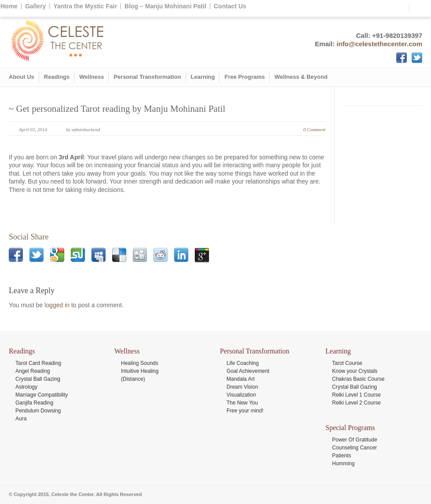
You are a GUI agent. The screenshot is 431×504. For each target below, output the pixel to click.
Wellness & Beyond (301, 77)
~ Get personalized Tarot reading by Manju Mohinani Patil (117, 109)
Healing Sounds (140, 363)
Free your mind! (245, 411)
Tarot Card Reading (38, 363)
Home (9, 6)
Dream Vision (242, 387)
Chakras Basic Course (358, 379)
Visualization (241, 395)
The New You (242, 403)
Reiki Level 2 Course (356, 403)
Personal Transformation (147, 77)
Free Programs (245, 77)
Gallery (35, 6)
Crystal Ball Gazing (38, 379)
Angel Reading (33, 371)
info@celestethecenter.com (379, 44)
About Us (22, 77)
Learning (203, 77)
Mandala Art (241, 379)
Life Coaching (243, 363)
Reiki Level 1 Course (356, 395)
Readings (57, 77)
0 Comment (314, 129)
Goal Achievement (248, 371)
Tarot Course (347, 363)
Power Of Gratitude (355, 440)
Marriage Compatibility (42, 395)
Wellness (91, 77)
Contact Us (230, 6)
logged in (57, 305)
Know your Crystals (355, 371)
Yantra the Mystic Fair (85, 6)
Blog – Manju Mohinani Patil (165, 6)
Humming (343, 464)
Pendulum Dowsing (38, 411)
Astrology (26, 387)
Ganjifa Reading (34, 403)
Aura (21, 419)
